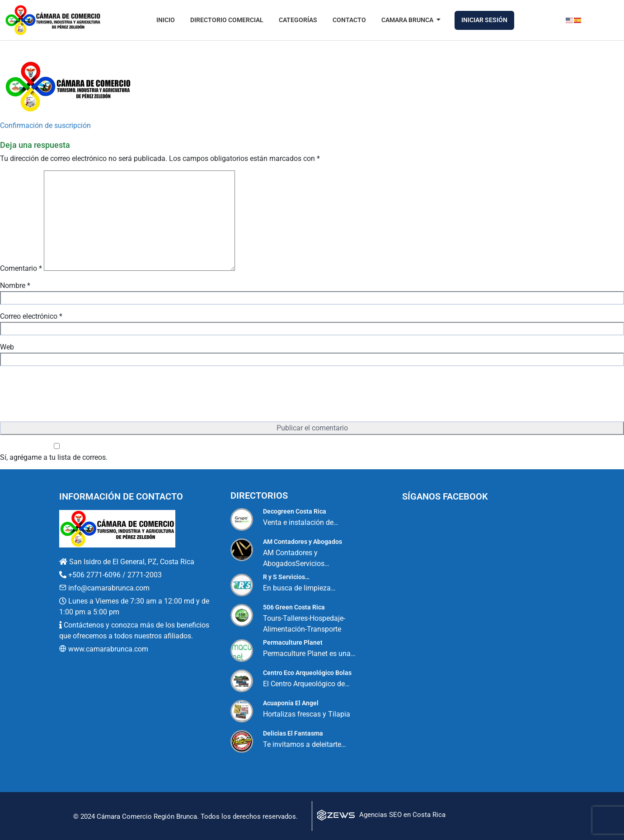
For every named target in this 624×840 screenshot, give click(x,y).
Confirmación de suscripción (45, 125)
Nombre (15, 286)
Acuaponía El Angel (291, 703)
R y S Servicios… (286, 577)
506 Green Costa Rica (294, 607)
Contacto (349, 20)
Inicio (166, 20)
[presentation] (69, 395)
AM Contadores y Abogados (303, 542)
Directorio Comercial (227, 20)
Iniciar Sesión (484, 20)
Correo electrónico (31, 316)
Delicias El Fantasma (293, 733)
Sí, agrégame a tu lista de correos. (57, 452)
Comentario (21, 268)
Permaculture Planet (293, 642)
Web (7, 347)
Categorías (298, 20)
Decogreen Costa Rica (295, 511)
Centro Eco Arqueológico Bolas (307, 673)
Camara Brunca (409, 20)
